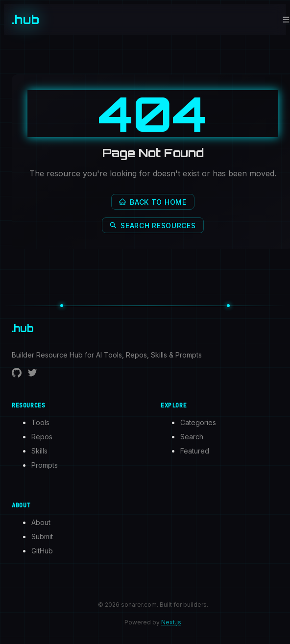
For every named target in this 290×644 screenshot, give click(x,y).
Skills (39, 451)
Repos (42, 437)
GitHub (42, 551)
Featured (195, 451)
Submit (42, 537)
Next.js (171, 622)
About (41, 522)
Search (192, 437)
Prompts (45, 465)
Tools (40, 422)
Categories (198, 422)
